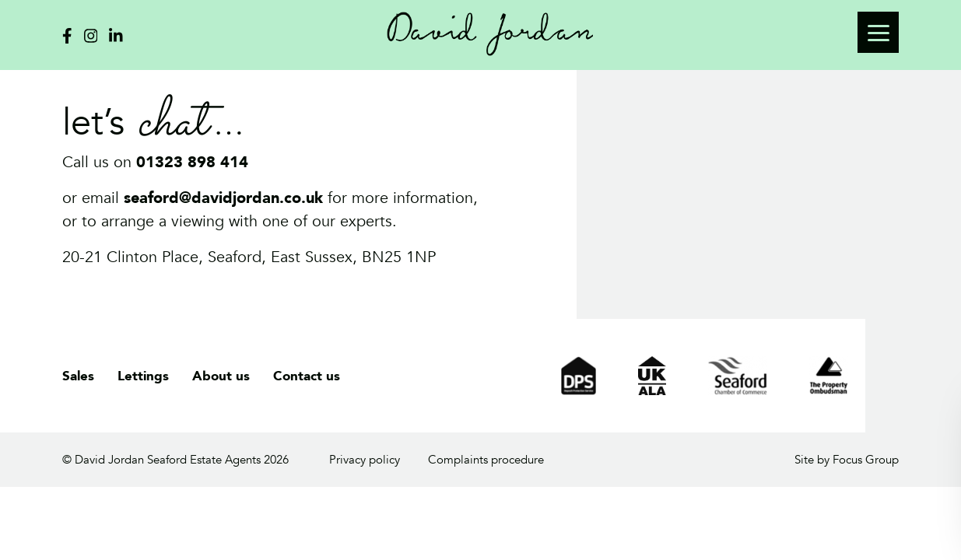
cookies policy (887, 485)
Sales (78, 376)
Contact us (307, 376)
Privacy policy (365, 460)
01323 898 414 (192, 162)
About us (221, 376)
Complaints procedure (486, 460)
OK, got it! (860, 514)
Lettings (143, 376)
